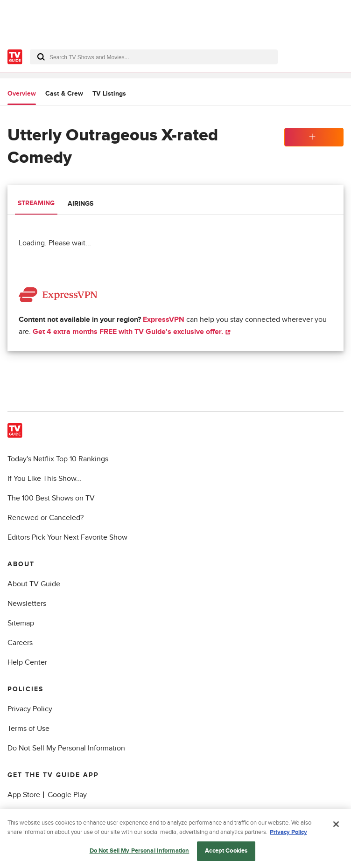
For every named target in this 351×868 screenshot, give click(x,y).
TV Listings (109, 94)
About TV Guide (34, 584)
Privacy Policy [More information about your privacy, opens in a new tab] (288, 833)
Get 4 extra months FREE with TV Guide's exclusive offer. (132, 332)
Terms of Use (28, 729)
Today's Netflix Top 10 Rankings (58, 459)
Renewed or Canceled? (46, 518)
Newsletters (27, 604)
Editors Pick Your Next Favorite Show (67, 537)
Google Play (67, 795)
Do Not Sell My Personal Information (66, 748)
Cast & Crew (64, 94)
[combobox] (154, 57)
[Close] (336, 826)
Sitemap (21, 623)
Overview (22, 94)
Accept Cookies (226, 853)
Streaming (36, 203)
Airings (81, 204)
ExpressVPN (164, 319)
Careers (20, 643)
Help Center (27, 662)
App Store (24, 795)
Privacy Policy (30, 709)
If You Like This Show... (45, 479)
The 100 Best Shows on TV (51, 498)
